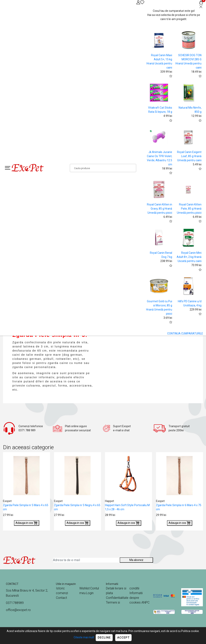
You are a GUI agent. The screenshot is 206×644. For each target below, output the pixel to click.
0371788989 (15, 603)
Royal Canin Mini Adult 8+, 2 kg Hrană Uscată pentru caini (189, 257)
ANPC (145, 602)
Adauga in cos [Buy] (27, 523)
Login (90, 593)
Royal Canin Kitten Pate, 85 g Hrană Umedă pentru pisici (189, 209)
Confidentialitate (117, 598)
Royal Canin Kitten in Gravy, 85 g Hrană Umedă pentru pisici (160, 209)
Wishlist (84, 588)
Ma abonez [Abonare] (136, 560)
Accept (123, 638)
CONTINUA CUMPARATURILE (185, 333)
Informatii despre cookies (136, 598)
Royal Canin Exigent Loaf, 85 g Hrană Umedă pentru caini (189, 156)
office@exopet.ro (18, 610)
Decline (104, 638)
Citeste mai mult (84, 637)
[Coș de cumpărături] (201, 2)
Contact (61, 598)
